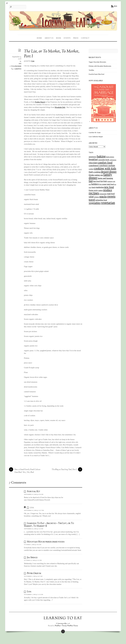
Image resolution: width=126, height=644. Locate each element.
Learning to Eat (62, 624)
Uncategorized (16, 66)
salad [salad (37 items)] (91, 197)
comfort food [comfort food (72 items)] (105, 163)
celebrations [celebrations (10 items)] (113, 160)
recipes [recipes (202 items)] (94, 193)
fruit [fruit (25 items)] (105, 181)
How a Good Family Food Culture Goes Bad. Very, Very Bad (25, 471)
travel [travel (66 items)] (92, 200)
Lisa (33, 61)
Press (76, 38)
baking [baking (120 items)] (101, 156)
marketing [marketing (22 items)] (100, 187)
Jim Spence (32, 558)
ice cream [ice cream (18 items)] (103, 184)
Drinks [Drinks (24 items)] (91, 175)
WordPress (58, 626)
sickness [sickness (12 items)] (96, 197)
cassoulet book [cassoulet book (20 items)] (104, 160)
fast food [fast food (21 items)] (97, 181)
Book (59, 38)
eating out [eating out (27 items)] (99, 175)
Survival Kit (34, 491)
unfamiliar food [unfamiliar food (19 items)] (101, 200)
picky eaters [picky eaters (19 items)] (98, 190)
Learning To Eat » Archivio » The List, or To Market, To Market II (49, 525)
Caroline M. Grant (95, 132)
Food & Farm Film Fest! (97, 74)
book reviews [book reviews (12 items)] (110, 157)
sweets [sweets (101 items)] (111, 196)
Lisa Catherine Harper (96, 137)
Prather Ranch (40, 102)
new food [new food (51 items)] (109, 187)
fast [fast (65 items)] (91, 181)
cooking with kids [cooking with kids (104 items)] (105, 168)
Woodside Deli (60, 107)
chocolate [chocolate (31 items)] (93, 163)
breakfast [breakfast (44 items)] (93, 159)
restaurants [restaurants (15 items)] (103, 194)
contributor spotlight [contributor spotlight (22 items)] (107, 166)
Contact (85, 38)
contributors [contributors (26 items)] (94, 166)
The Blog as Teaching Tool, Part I (67, 470)
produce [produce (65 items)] (108, 190)
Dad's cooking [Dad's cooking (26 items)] (95, 172)
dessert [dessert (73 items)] (105, 172)
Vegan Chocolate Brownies (97, 62)
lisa (20, 64)
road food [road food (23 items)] (111, 194)
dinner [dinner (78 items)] (113, 172)
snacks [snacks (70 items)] (103, 196)
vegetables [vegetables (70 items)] (95, 203)
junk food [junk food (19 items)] (110, 184)
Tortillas (91, 70)
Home (39, 38)
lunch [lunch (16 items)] (94, 187)
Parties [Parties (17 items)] (91, 190)
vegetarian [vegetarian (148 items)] (108, 203)
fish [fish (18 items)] (102, 181)
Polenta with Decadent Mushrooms (100, 66)
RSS (116, 6)
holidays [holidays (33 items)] (95, 184)
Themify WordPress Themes (70, 626)
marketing (18, 69)
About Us (49, 38)
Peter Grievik (34, 573)
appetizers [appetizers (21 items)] (93, 157)
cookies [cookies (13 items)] (91, 169)
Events (67, 38)
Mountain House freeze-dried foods (46, 542)
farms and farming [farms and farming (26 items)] (105, 178)
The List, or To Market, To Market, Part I (52, 54)
